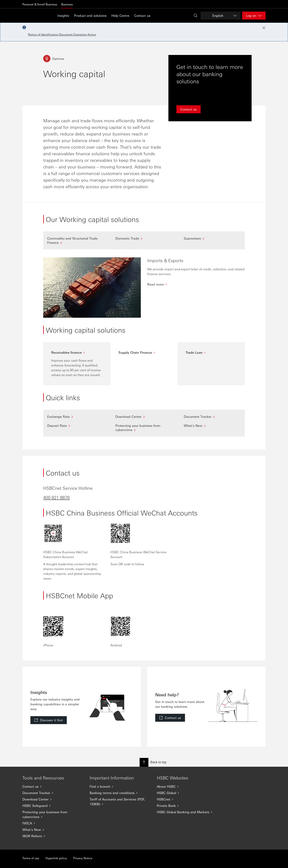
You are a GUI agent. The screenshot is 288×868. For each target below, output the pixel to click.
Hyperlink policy (56, 858)
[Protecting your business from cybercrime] (144, 428)
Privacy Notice (83, 858)
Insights (63, 15)
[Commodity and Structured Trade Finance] (76, 240)
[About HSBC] (187, 786)
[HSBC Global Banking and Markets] (187, 812)
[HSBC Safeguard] (53, 806)
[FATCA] (53, 823)
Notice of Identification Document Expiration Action (62, 34)
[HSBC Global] (187, 793)
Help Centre (120, 15)
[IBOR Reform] (53, 836)
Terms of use (31, 858)
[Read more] (196, 284)
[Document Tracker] (212, 417)
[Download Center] (144, 417)
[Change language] (221, 16)
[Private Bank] (187, 806)
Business (67, 4)
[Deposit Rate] (76, 426)
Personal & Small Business (40, 4)
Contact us (142, 15)
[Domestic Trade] (144, 238)
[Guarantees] (212, 238)
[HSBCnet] (187, 799)
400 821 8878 (56, 497)
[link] (49, 720)
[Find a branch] (120, 786)
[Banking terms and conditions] (120, 793)
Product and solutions (90, 15)
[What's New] (212, 426)
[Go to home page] (32, 15)
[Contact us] (53, 786)
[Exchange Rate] (76, 417)
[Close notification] (264, 28)
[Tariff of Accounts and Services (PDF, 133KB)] (120, 802)
